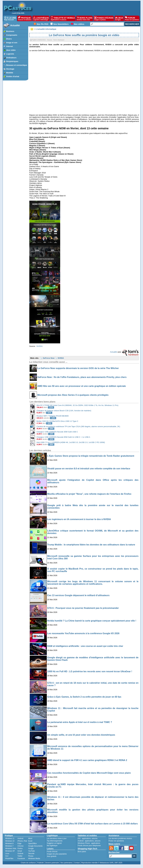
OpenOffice (32, 843)
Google (31, 848)
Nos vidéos (79, 24)
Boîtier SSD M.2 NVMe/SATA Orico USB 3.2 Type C (57, 421)
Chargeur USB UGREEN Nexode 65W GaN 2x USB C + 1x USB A (63, 437)
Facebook (21, 859)
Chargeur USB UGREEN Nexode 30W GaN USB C (57, 432)
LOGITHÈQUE (41, 18)
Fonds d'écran (52, 852)
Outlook (20, 854)
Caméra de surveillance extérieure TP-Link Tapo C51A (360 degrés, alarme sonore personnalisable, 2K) (78, 426)
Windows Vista (11, 848)
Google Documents (35, 846)
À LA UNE (10, 18)
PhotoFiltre (9, 859)
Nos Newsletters (61, 24)
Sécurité (31, 854)
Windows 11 (10, 838)
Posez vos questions (116, 841)
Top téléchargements (55, 841)
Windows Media (34, 859)
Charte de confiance (28, 863)
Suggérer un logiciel (54, 843)
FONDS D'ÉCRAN (104, 18)
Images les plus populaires (57, 854)
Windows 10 (10, 841)
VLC (7, 856)
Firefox (20, 848)
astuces (95, 838)
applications (86, 838)
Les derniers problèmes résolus (120, 838)
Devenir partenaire (52, 863)
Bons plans (82, 852)
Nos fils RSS (43, 24)
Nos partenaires (66, 863)
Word (30, 838)
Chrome (20, 846)
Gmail (20, 851)
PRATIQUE (25, 18)
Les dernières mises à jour (57, 838)
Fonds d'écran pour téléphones (89, 846)
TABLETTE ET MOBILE (63, 18)
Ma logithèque (52, 846)
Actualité (15, 25)
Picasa (31, 856)
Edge (19, 843)
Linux (7, 854)
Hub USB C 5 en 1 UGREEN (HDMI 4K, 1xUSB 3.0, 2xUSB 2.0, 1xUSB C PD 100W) (71, 442)
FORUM (132, 18)
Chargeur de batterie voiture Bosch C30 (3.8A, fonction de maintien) (64, 411)
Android (20, 838)
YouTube (31, 851)
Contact (77, 863)
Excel (30, 841)
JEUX (119, 18)
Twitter (20, 856)
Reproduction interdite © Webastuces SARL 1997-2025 (102, 863)
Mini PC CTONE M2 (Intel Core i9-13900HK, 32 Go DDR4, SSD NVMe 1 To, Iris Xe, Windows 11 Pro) (77, 405)
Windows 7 (9, 846)
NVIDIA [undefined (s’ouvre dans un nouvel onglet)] (40, 346)
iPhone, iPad (22, 841)
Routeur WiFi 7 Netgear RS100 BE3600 (53, 416)
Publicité (40, 863)
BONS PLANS (85, 18)
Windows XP (10, 851)
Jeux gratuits (52, 856)
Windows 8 (9, 843)
